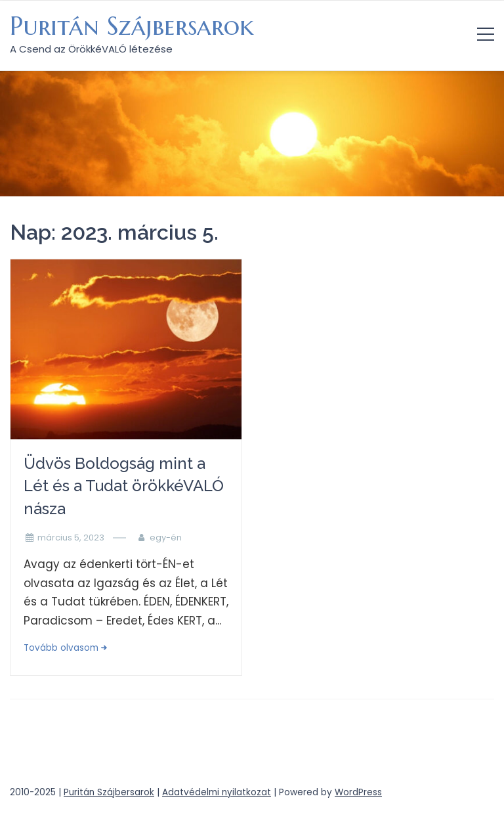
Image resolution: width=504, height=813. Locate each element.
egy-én (166, 538)
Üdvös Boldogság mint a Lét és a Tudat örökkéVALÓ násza (124, 486)
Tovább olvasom (61, 648)
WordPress (358, 792)
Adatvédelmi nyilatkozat (217, 792)
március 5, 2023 (71, 538)
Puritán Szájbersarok (132, 26)
